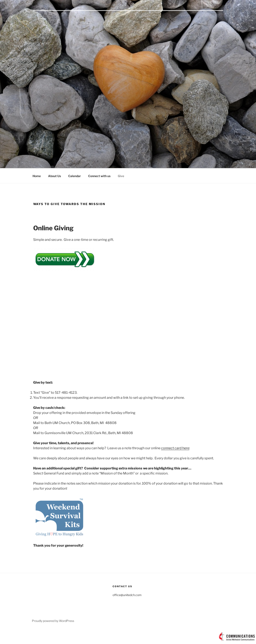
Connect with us (99, 176)
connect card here (175, 448)
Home (37, 176)
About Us (54, 176)
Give (121, 176)
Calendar (75, 176)
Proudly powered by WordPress (53, 621)
